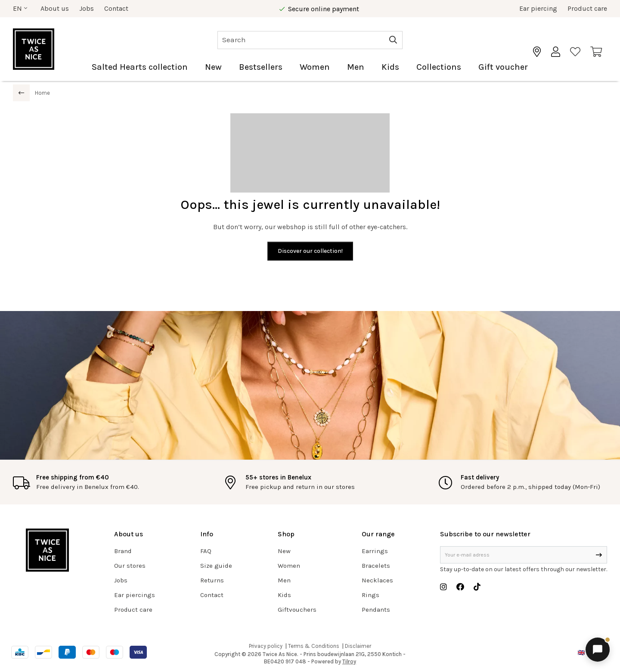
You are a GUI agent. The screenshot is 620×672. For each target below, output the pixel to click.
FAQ (206, 551)
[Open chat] (598, 650)
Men (356, 67)
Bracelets (376, 566)
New (213, 67)
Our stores (130, 566)
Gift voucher (503, 67)
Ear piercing (538, 8)
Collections (439, 67)
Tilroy (349, 661)
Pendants (376, 610)
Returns (212, 580)
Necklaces (377, 580)
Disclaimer (358, 646)
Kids (390, 67)
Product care (587, 8)
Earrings (375, 551)
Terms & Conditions (314, 646)
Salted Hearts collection (140, 67)
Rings (370, 595)
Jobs (87, 8)
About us (55, 8)
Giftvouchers (297, 610)
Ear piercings (135, 595)
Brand (123, 551)
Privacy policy (266, 646)
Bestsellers (261, 67)
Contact (116, 8)
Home (42, 93)
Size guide (216, 566)
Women (315, 67)
